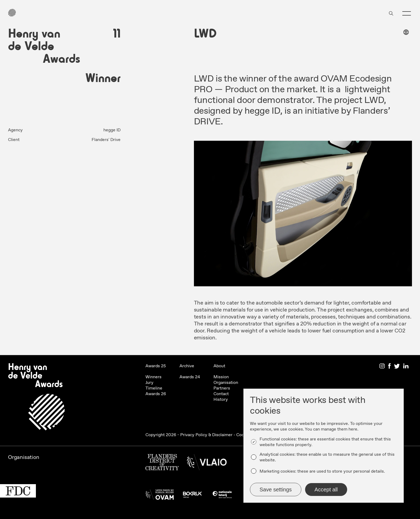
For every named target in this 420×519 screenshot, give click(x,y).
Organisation (226, 383)
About (219, 366)
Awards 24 (190, 377)
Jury (149, 383)
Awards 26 (156, 394)
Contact (221, 394)
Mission (221, 377)
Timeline (154, 388)
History (221, 400)
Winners (153, 377)
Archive (187, 366)
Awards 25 (156, 366)
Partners (222, 388)
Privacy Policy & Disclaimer (206, 435)
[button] (407, 13)
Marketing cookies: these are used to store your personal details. (322, 471)
